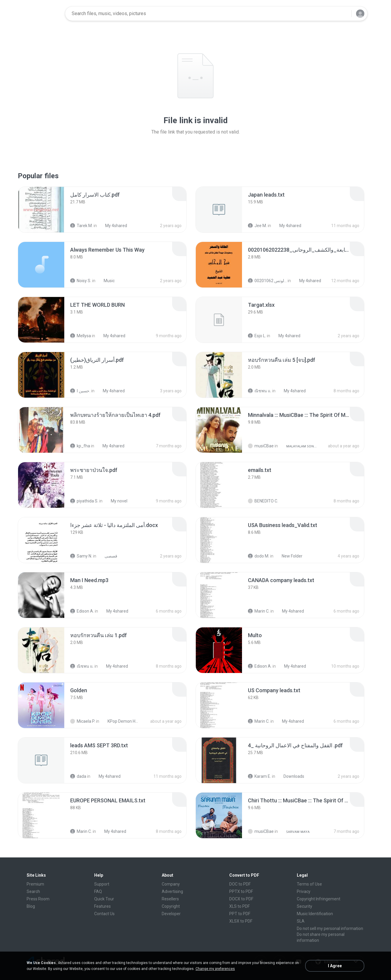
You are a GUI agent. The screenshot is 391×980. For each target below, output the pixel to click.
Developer (171, 914)
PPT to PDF (240, 914)
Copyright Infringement (319, 899)
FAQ (98, 891)
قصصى (108, 556)
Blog (31, 906)
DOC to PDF (240, 884)
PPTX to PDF (241, 891)
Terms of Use (309, 884)
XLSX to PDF (241, 921)
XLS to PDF (239, 906)
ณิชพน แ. (260, 391)
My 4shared (113, 226)
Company (171, 884)
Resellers (170, 899)
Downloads (291, 776)
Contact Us (104, 914)
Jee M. (257, 226)
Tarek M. (81, 226)
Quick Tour (104, 899)
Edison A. (82, 611)
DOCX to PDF (241, 899)
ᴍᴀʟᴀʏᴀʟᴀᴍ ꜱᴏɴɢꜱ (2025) (299, 446)
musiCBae (261, 446)
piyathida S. (84, 501)
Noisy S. (81, 281)
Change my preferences (215, 969)
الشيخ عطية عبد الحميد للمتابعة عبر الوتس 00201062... (267, 281)
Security (305, 906)
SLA (301, 921)
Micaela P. (83, 721)
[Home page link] (42, 14)
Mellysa (81, 336)
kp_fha (80, 446)
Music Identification (315, 914)
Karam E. (259, 776)
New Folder (289, 556)
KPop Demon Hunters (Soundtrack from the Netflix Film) (120, 721)
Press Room (38, 899)
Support (102, 884)
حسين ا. (80, 391)
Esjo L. (257, 336)
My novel (116, 501)
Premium (35, 884)
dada (78, 776)
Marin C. (259, 611)
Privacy (304, 891)
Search (33, 891)
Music (106, 281)
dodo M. (259, 556)
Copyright (171, 906)
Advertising (172, 891)
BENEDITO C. (263, 501)
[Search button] (343, 14)
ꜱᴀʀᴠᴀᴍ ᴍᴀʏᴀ (295, 831)
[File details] (41, 210)
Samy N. (81, 556)
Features (102, 906)
